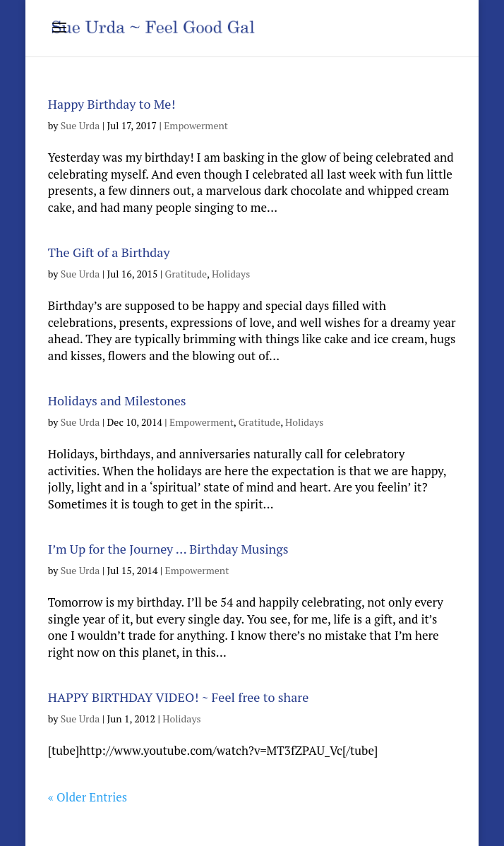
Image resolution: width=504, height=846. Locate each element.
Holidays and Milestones (117, 400)
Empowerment (196, 125)
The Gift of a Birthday (109, 252)
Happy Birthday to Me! (112, 104)
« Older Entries (88, 797)
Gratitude (186, 274)
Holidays (231, 274)
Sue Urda (80, 125)
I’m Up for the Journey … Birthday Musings (168, 549)
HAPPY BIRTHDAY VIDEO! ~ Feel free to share (178, 697)
